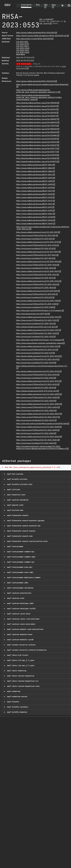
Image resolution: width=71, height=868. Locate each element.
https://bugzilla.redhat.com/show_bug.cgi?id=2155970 (37, 162)
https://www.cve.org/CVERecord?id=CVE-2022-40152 (37, 385)
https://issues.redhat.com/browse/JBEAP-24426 (35, 220)
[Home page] (8, 6)
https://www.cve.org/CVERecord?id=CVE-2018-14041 (36, 275)
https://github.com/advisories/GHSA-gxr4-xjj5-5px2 (36, 327)
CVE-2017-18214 (22, 46)
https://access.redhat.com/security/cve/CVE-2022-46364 (38, 437)
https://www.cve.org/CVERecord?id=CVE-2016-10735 (36, 245)
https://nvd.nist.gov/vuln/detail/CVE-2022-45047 (35, 420)
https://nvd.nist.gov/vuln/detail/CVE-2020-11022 (35, 324)
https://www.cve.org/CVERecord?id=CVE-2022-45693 (37, 430)
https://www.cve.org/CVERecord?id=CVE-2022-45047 (37, 417)
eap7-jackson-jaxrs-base (18, 614)
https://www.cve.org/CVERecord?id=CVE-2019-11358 (36, 304)
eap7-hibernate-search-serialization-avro (27, 541)
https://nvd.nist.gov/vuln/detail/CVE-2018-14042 (35, 288)
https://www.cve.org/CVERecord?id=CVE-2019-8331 (36, 294)
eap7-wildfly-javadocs (17, 707)
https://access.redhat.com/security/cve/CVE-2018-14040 (38, 262)
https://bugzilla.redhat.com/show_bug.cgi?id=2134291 (36, 139)
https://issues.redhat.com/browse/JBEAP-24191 (34, 207)
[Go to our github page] (69, 6)
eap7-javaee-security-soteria (21, 645)
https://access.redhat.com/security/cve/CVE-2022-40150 (38, 372)
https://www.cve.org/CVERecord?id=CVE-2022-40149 (37, 360)
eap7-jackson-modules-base (19, 635)
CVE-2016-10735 (23, 44)
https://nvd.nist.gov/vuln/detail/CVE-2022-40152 (35, 388)
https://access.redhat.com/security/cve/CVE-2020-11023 (37, 330)
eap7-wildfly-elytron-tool (19, 484)
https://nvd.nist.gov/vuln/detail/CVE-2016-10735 (35, 249)
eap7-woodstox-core (16, 495)
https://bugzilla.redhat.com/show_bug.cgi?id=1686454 (37, 123)
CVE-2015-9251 (22, 42)
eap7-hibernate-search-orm (19, 536)
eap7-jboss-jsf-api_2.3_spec (20, 660)
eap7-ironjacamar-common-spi (20, 562)
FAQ (46, 5)
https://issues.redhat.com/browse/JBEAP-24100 (34, 188)
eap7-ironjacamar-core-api (19, 567)
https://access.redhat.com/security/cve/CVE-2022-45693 (38, 427)
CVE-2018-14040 (23, 48)
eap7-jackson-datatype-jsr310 (21, 609)
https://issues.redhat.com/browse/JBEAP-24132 (34, 198)
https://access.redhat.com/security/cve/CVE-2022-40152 (38, 381)
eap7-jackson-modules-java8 (20, 640)
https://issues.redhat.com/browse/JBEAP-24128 (34, 194)
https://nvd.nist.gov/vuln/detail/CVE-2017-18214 (35, 258)
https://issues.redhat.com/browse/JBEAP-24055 (34, 178)
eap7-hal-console (15, 474)
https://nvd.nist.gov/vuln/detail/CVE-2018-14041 (35, 278)
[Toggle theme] (62, 6)
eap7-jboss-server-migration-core (23, 686)
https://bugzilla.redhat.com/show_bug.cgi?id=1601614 (36, 110)
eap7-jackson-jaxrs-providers (21, 624)
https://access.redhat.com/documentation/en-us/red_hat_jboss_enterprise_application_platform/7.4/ (37, 91)
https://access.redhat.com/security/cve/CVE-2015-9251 (37, 232)
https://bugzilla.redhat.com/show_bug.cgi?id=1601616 (36, 113)
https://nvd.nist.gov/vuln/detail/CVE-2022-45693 (35, 434)
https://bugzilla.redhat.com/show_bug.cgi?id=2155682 (37, 158)
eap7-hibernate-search (17, 516)
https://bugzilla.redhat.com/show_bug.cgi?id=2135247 (37, 145)
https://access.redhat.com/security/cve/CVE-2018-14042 (38, 281)
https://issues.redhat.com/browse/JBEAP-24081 (34, 181)
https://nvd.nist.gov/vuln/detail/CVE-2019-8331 (34, 298)
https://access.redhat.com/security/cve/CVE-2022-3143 (37, 347)
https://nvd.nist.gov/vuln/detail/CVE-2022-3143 (34, 353)
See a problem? (46, 19)
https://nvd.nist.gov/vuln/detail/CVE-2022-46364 (35, 443)
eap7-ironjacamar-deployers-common (23, 578)
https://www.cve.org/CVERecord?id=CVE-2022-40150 (37, 375)
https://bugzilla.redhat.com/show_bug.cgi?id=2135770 (37, 149)
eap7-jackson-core (15, 598)
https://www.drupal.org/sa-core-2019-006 (32, 314)
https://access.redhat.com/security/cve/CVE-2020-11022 (37, 317)
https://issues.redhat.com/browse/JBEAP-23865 (34, 168)
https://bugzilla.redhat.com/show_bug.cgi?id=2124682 (37, 136)
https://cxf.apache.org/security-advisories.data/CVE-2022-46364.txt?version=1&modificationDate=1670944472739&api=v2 (41, 448)
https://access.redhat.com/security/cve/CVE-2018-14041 (37, 272)
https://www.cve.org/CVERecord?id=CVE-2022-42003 (37, 398)
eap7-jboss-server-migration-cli (22, 681)
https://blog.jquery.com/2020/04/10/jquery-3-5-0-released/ (39, 340)
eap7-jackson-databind (17, 500)
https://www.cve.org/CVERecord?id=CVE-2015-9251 (36, 236)
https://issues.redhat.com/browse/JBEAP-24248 (35, 217)
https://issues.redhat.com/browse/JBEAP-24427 (35, 224)
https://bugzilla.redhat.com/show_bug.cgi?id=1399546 (37, 103)
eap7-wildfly (13, 702)
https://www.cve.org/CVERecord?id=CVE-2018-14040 (37, 265)
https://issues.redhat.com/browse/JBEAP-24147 (34, 201)
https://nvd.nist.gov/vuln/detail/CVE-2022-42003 (35, 401)
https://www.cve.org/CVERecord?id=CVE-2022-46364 (37, 440)
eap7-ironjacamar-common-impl (21, 557)
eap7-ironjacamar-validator (20, 588)
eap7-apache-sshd (15, 505)
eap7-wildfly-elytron (17, 479)
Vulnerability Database (26, 6)
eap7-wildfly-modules (17, 712)
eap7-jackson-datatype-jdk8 (20, 603)
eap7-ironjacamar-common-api (20, 552)
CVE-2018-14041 (23, 50)
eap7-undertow (13, 691)
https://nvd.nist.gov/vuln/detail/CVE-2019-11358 (35, 307)
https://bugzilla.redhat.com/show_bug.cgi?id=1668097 (37, 119)
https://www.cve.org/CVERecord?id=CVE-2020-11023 (36, 334)
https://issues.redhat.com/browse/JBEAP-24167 (34, 204)
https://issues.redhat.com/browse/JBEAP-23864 (34, 165)
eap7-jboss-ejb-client (17, 655)
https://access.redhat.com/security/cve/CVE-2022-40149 (38, 356)
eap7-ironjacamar (15, 547)
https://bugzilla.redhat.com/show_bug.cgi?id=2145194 (36, 155)
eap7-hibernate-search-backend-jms (23, 526)
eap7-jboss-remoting (16, 671)
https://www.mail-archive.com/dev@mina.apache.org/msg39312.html (42, 424)
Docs (54, 5)
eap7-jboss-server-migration (20, 676)
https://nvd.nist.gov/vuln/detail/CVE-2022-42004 (35, 411)
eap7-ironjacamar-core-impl (20, 572)
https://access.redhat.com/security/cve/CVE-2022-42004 (38, 404)
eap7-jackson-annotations (19, 593)
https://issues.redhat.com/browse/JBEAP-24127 (34, 191)
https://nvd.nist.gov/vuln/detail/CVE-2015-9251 (34, 239)
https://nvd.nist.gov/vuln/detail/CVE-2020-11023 (35, 337)
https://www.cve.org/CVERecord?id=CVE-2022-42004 (37, 407)
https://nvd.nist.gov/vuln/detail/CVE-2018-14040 (35, 268)
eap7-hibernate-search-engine (21, 531)
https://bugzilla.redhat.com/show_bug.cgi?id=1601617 (36, 116)
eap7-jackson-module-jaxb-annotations (25, 629)
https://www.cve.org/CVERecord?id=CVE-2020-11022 (36, 320)
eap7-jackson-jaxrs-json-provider (23, 619)
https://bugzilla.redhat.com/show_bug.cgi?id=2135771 (36, 152)
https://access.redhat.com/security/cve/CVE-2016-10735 (37, 242)
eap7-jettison (13, 490)
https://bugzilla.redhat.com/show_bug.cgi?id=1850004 (37, 132)
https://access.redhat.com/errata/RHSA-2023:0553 (35, 33)
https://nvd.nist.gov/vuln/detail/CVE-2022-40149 (35, 363)
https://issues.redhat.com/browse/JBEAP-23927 (34, 175)
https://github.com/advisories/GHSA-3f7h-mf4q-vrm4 (36, 391)
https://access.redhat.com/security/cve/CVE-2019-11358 (37, 301)
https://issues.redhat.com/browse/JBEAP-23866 (34, 172)
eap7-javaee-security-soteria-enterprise (26, 650)
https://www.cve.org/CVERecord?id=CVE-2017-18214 (36, 255)
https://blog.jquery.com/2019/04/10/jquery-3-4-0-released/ (39, 311)
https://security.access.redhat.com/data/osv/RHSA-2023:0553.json (41, 36)
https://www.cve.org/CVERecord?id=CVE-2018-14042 (37, 285)
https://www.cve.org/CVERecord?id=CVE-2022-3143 (36, 350)
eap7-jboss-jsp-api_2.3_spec (20, 666)
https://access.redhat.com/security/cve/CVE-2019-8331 (37, 291)
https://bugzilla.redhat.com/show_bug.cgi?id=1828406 (37, 129)
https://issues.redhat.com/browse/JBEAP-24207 (34, 214)
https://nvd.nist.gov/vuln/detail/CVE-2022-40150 (35, 378)
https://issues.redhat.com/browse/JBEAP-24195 (34, 211)
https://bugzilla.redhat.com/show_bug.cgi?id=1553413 (36, 106)
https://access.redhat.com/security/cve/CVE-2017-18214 (37, 252)
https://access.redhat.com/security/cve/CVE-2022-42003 (38, 394)
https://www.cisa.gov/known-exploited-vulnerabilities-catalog (39, 343)
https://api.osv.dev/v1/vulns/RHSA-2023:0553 (34, 39)
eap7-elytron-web (15, 510)
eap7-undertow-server (17, 697)
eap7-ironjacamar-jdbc (17, 583)
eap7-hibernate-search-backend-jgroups (25, 521)
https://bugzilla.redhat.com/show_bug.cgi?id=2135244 (37, 142)
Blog (38, 5)
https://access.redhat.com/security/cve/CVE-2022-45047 (38, 414)
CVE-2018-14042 (23, 53)
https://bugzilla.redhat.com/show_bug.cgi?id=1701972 (36, 126)
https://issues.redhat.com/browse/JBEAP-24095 (34, 185)
